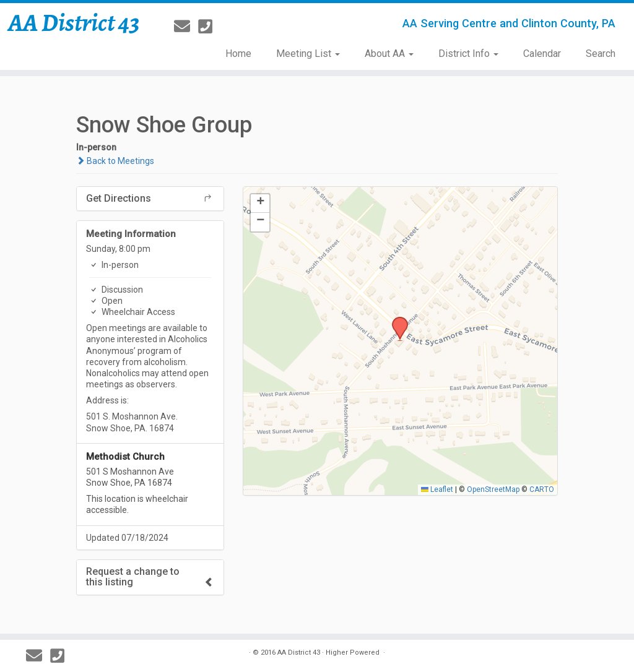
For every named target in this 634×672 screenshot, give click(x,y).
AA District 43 (74, 23)
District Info (468, 54)
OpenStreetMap (493, 489)
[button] (396, 321)
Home (238, 54)
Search (601, 54)
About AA (389, 54)
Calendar (542, 54)
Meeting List (308, 54)
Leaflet (437, 489)
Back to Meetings (115, 161)
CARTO (542, 489)
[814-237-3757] (209, 27)
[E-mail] (186, 27)
